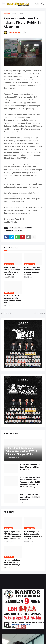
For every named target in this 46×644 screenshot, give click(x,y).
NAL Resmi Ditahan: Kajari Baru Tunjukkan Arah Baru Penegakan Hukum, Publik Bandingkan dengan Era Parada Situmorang (30, 482)
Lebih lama (39, 313)
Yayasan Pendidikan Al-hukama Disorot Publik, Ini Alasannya (30, 497)
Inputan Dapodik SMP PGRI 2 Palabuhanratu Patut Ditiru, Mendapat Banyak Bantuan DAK (13, 535)
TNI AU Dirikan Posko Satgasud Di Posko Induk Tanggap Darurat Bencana (13, 299)
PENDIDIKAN (9, 231)
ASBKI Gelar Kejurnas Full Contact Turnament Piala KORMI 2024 (30, 467)
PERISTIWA (19, 231)
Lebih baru (7, 313)
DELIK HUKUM (27, 228)
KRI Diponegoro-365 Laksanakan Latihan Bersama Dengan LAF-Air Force (33, 271)
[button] (3, 4)
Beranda (7, 14)
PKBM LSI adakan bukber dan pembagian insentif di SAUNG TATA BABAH (13, 271)
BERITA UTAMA (18, 14)
